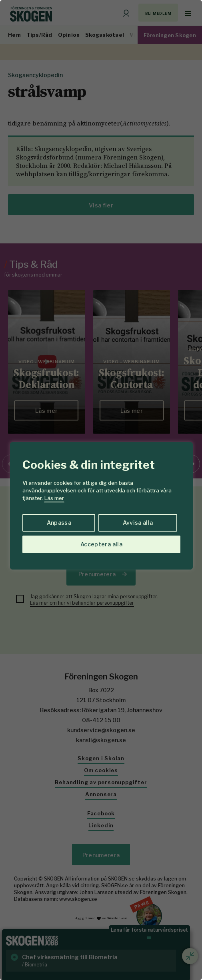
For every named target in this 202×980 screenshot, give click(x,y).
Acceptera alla (101, 544)
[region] (101, 490)
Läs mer (54, 498)
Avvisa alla (138, 523)
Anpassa (59, 523)
